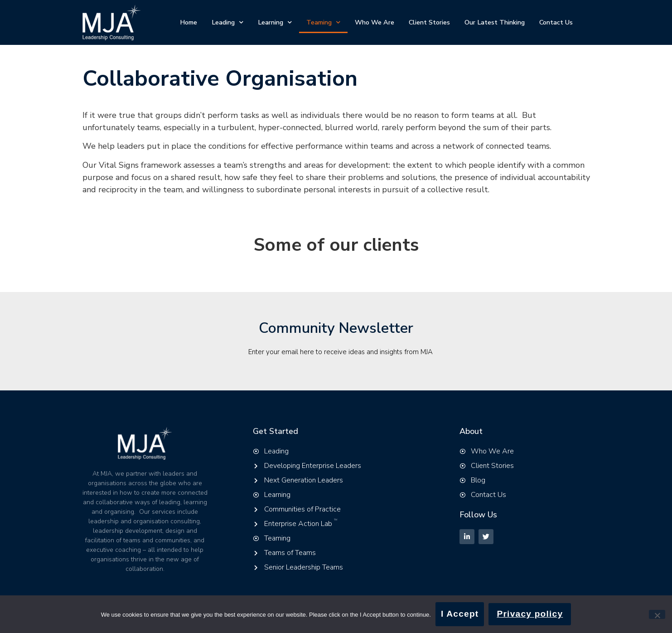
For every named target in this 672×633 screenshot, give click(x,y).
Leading (227, 22)
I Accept (460, 614)
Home (189, 22)
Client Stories (429, 22)
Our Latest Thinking (495, 22)
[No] (657, 614)
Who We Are (375, 22)
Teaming (323, 22)
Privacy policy (530, 614)
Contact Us (556, 22)
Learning (275, 22)
